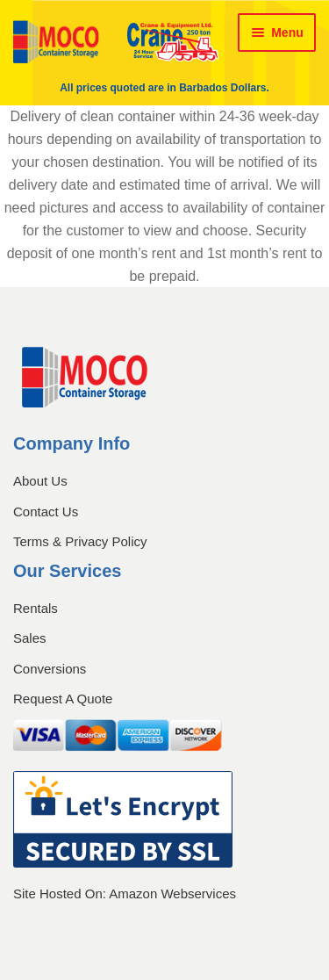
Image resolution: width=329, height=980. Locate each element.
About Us (40, 481)
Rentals (36, 608)
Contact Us (46, 512)
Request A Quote (63, 699)
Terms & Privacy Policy (80, 541)
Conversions (50, 669)
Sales (30, 638)
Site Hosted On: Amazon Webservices (125, 894)
